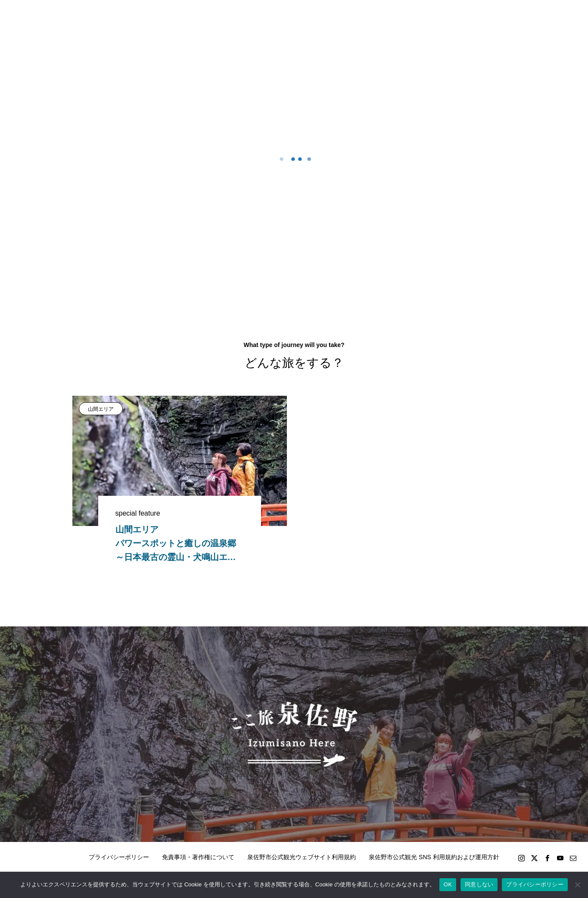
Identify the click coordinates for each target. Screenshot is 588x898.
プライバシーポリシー (119, 857)
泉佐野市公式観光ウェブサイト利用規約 (302, 857)
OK (448, 884)
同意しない (479, 884)
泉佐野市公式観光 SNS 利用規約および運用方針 (434, 857)
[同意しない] (577, 885)
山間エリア (101, 409)
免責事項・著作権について (198, 857)
